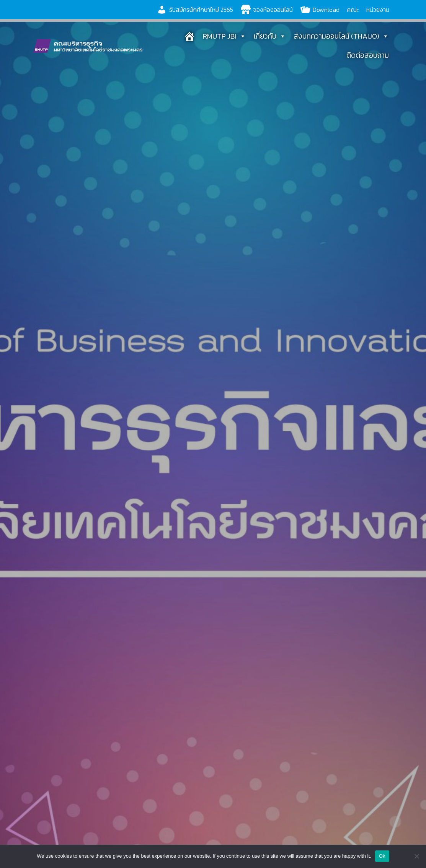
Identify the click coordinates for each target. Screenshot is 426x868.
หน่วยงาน (378, 10)
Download (326, 10)
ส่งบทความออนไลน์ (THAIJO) (341, 36)
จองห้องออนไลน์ (273, 10)
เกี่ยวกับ (270, 36)
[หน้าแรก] (189, 36)
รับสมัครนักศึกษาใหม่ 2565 (201, 10)
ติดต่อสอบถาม (368, 55)
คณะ (353, 10)
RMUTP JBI (224, 36)
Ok (382, 856)
